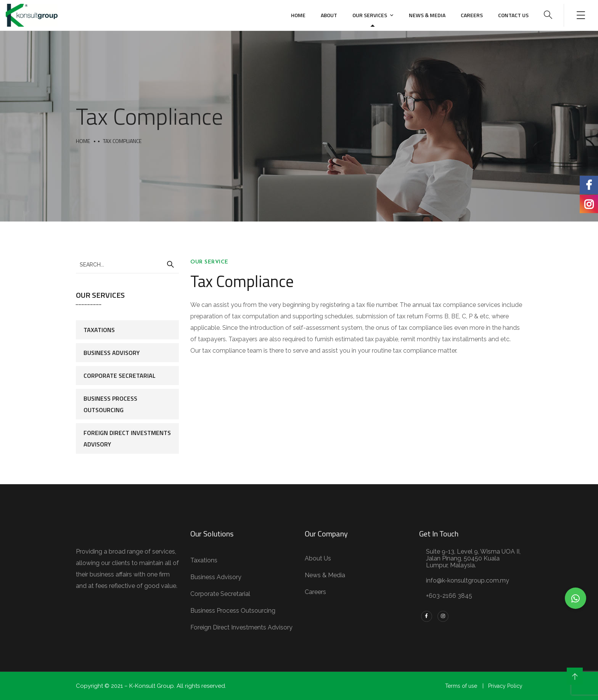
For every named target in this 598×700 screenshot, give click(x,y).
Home (298, 15)
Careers (472, 15)
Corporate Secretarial (120, 376)
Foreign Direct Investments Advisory (127, 438)
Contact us (513, 15)
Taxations (99, 330)
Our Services (370, 15)
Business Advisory (112, 353)
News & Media (427, 15)
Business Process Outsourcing (110, 404)
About (329, 15)
